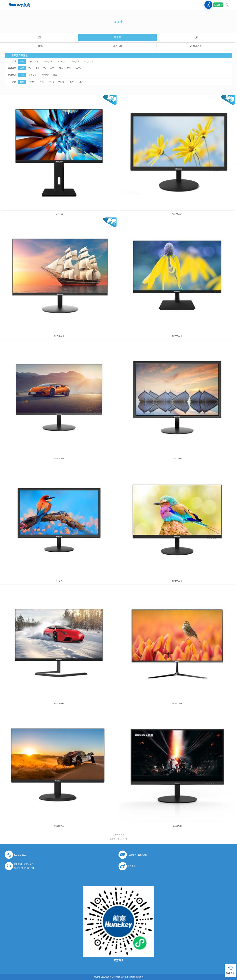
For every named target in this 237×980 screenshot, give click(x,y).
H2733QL (59, 214)
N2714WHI (59, 336)
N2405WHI (177, 581)
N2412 (59, 581)
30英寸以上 (89, 62)
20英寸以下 (33, 62)
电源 (39, 37)
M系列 (31, 82)
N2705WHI (177, 336)
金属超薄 (32, 75)
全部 (22, 62)
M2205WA (59, 826)
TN (30, 68)
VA (45, 68)
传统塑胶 (45, 75)
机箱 (196, 37)
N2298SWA (177, 214)
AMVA (78, 68)
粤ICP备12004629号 (102, 977)
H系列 (81, 82)
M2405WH (59, 704)
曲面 (55, 75)
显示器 (118, 37)
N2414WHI (59, 459)
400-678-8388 (20, 855)
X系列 (71, 82)
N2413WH (177, 459)
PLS (61, 68)
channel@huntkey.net (137, 855)
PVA (69, 68)
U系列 (61, 82)
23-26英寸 (61, 62)
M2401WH (177, 704)
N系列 (51, 82)
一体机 (39, 46)
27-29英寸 (75, 62)
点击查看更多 (118, 835)
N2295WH (177, 826)
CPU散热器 (196, 46)
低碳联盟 (218, 5)
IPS (37, 68)
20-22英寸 (48, 62)
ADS (52, 68)
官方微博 (132, 866)
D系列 (41, 82)
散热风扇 (118, 46)
